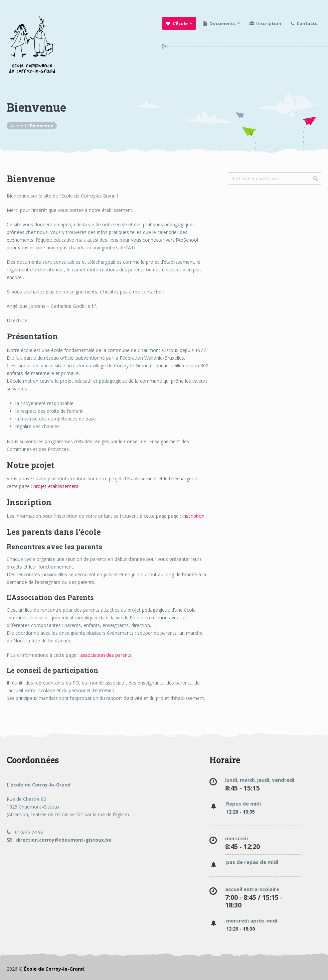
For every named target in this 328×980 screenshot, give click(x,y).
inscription (193, 516)
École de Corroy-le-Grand (54, 969)
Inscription (265, 23)
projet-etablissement (56, 486)
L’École (177, 23)
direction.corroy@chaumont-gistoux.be (59, 840)
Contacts (304, 23)
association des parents (106, 655)
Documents (219, 23)
